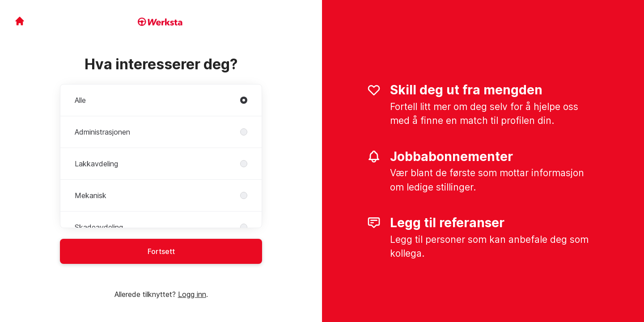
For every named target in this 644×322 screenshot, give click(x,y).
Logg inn (192, 294)
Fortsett (161, 251)
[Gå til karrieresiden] (20, 21)
